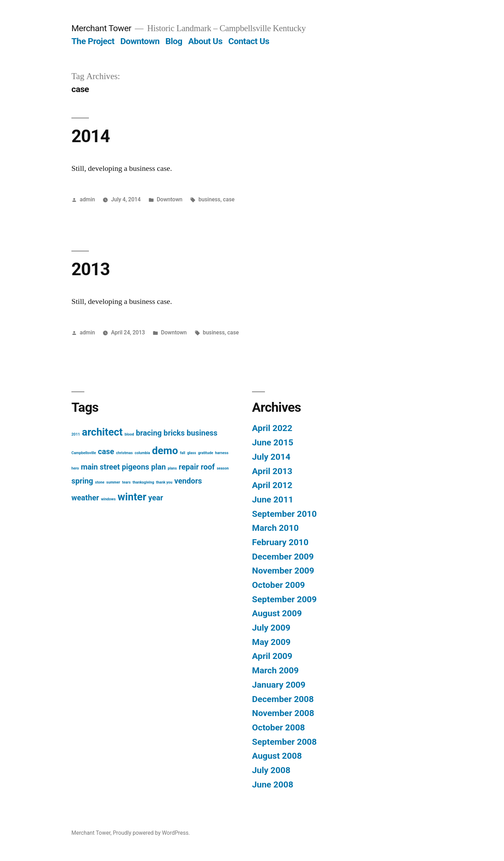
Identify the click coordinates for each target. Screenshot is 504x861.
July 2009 (271, 628)
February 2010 (280, 542)
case (229, 199)
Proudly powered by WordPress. (152, 833)
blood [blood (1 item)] (129, 434)
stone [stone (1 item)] (100, 482)
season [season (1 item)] (223, 468)
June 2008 (273, 784)
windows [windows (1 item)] (108, 499)
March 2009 (275, 670)
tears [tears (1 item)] (126, 482)
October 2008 (278, 727)
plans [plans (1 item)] (172, 468)
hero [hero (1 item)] (75, 468)
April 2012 (272, 485)
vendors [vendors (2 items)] (188, 481)
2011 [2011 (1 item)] (76, 434)
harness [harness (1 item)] (222, 453)
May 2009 (271, 642)
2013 (91, 269)
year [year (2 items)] (156, 498)
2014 (91, 136)
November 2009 (283, 571)
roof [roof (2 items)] (208, 467)
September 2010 (284, 514)
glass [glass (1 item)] (192, 453)
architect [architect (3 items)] (102, 432)
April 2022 (272, 428)
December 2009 (283, 557)
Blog (174, 41)
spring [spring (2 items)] (82, 481)
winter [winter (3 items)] (132, 497)
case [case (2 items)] (106, 452)
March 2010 (275, 528)
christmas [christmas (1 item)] (124, 453)
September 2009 (284, 599)
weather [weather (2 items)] (85, 498)
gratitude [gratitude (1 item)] (206, 453)
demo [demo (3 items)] (165, 451)
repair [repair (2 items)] (189, 467)
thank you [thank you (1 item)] (164, 482)
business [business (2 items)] (202, 433)
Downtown (140, 41)
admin (87, 199)
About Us (205, 41)
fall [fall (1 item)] (183, 453)
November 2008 (283, 713)
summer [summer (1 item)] (113, 482)
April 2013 (272, 471)
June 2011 (273, 499)
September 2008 (284, 742)
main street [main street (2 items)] (100, 467)
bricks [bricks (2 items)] (174, 433)
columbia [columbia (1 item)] (142, 453)
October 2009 (278, 585)
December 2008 (283, 699)
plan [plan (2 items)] (159, 467)
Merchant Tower (101, 28)
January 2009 (279, 685)
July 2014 (271, 457)
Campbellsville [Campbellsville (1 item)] (84, 453)
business (209, 199)
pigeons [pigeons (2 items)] (135, 467)
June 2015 (273, 442)
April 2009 (272, 656)
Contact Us (249, 41)
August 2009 (277, 613)
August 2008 (277, 756)
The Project (93, 41)
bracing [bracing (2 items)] (149, 433)
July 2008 (271, 770)
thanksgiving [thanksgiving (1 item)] (143, 482)
